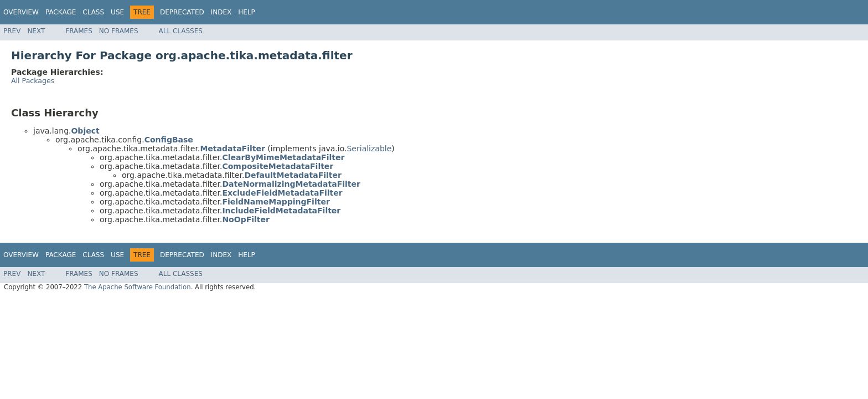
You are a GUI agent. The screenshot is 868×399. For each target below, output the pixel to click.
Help (247, 12)
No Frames (119, 31)
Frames (79, 31)
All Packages (33, 81)
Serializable (369, 149)
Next (36, 31)
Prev (12, 31)
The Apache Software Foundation (138, 287)
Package (61, 12)
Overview (21, 12)
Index (221, 12)
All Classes (181, 31)
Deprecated (182, 12)
